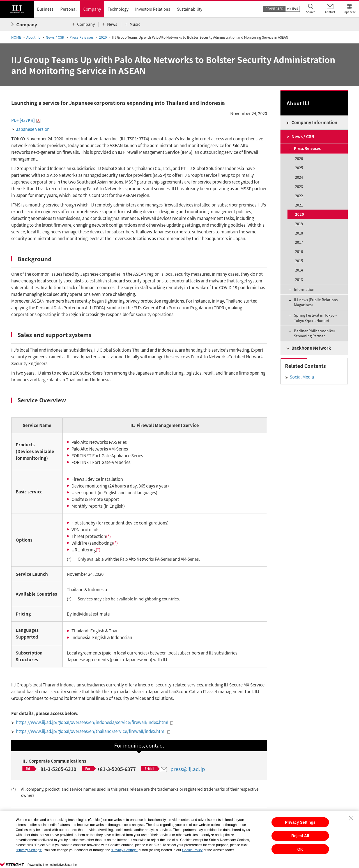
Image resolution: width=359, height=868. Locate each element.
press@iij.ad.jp (188, 769)
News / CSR (55, 37)
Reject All (300, 836)
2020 (103, 37)
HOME (16, 37)
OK (300, 849)
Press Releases (82, 37)
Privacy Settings (300, 822)
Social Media (302, 377)
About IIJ (33, 37)
